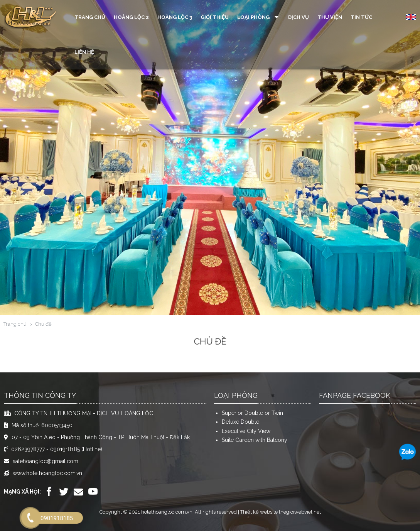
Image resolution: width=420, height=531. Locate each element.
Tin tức (361, 17)
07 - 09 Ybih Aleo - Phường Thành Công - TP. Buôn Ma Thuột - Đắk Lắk (101, 437)
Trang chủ (90, 17)
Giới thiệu (215, 17)
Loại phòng (258, 17)
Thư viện (330, 17)
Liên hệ (84, 52)
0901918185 (65, 449)
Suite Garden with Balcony (255, 440)
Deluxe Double (240, 422)
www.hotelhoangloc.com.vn (47, 473)
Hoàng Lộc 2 (131, 17)
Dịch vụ (299, 17)
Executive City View (246, 431)
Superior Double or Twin (252, 413)
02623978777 (28, 449)
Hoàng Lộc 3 (175, 17)
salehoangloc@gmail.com (46, 461)
